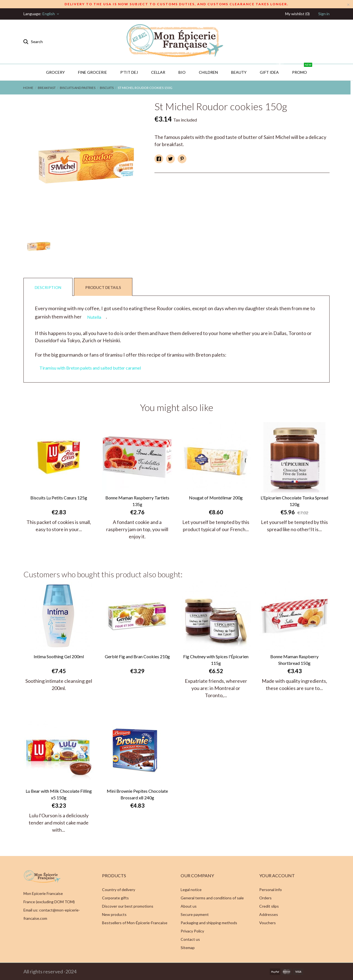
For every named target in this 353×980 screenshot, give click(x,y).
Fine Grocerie (93, 72)
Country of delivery (119, 890)
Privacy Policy (192, 931)
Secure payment (195, 914)
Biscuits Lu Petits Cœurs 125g (59, 498)
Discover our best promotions (128, 906)
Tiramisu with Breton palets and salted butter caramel (90, 368)
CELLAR (158, 72)
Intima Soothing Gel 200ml (59, 656)
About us (189, 906)
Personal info (271, 890)
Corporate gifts (115, 898)
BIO (182, 72)
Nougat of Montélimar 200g (216, 498)
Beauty (239, 72)
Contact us (190, 939)
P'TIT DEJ (129, 72)
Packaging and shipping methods (209, 923)
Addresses (269, 914)
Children (208, 72)
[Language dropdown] (51, 14)
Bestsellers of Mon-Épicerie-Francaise (135, 923)
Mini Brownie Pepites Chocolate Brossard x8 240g (137, 794)
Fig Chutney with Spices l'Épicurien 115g (216, 660)
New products (114, 914)
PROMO (302, 69)
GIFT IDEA (272, 69)
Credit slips (269, 906)
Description (48, 287)
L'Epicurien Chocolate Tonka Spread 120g (294, 501)
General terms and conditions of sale (212, 898)
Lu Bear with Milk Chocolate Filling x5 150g (59, 794)
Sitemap (188, 948)
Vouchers (268, 923)
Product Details (103, 287)
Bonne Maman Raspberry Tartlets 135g (137, 501)
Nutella (94, 317)
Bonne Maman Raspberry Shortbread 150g (294, 660)
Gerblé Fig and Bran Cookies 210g (137, 656)
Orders (265, 898)
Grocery (55, 72)
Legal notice (191, 890)
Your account (277, 875)
